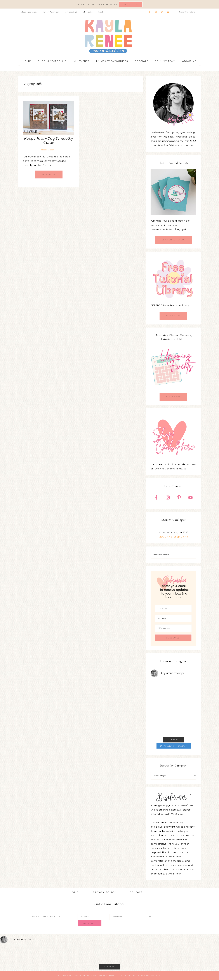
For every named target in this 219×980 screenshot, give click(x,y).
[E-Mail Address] (173, 628)
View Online (166, 537)
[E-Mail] (161, 917)
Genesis (103, 976)
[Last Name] (173, 618)
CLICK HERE (173, 316)
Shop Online (181, 537)
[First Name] (173, 608)
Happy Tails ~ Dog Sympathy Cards (49, 140)
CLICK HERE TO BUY (173, 240)
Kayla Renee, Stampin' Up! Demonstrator (109, 36)
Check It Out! (131, 4)
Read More (49, 174)
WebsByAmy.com (152, 976)
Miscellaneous (48, 150)
